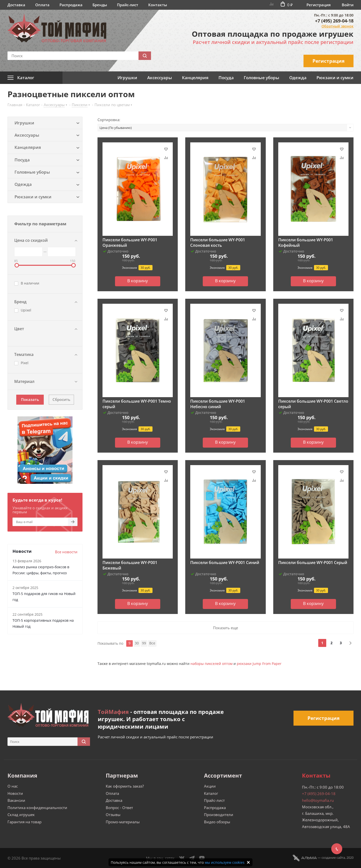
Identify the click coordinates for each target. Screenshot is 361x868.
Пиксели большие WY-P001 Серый (313, 563)
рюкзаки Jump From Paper (259, 664)
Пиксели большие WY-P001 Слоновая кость (218, 243)
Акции (210, 786)
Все (152, 643)
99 (144, 643)
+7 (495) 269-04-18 (334, 21)
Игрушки (127, 78)
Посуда (226, 78)
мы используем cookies (225, 862)
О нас (13, 786)
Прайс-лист (128, 5)
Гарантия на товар (24, 822)
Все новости (66, 552)
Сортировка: (109, 120)
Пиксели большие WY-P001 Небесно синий (218, 404)
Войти (348, 5)
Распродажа (71, 5)
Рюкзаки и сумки (335, 78)
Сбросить (61, 399)
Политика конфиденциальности (37, 808)
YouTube (202, 858)
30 (137, 643)
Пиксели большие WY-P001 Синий (225, 563)
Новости (15, 793)
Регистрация (319, 5)
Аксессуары (160, 78)
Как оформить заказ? (125, 786)
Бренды (100, 5)
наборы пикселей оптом (211, 664)
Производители (219, 815)
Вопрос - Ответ (119, 808)
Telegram (192, 858)
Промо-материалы (123, 822)
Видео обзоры (217, 822)
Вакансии (16, 800)
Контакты (158, 5)
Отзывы (113, 815)
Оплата (42, 5)
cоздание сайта (333, 858)
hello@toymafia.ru (318, 800)
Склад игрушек (21, 815)
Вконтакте (182, 858)
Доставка (16, 5)
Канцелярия (195, 78)
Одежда (298, 78)
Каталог (211, 793)
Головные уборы (261, 78)
